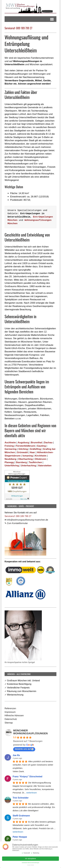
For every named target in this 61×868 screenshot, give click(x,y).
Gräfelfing (35, 449)
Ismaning (28, 456)
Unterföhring (12, 466)
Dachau (48, 443)
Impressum (10, 712)
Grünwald (22, 452)
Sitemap (9, 723)
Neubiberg (10, 459)
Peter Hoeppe (20, 837)
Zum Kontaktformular (17, 523)
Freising (9, 446)
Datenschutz (11, 719)
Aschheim (10, 443)
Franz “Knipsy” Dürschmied (27, 777)
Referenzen (10, 708)
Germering (11, 449)
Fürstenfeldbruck (25, 446)
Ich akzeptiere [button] (31, 858)
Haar (32, 452)
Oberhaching (25, 459)
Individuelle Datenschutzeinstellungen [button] (31, 862)
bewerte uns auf (24, 749)
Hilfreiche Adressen (14, 715)
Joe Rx (16, 755)
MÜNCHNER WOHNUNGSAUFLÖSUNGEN (30, 732)
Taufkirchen (35, 462)
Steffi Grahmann (21, 816)
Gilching (23, 449)
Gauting (41, 446)
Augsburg (23, 443)
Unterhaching (28, 466)
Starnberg (21, 462)
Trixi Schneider (21, 798)
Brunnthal (36, 443)
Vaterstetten (45, 466)
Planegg (9, 462)
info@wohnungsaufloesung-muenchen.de (28, 520)
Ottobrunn (41, 459)
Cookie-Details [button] (30, 865)
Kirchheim (41, 456)
